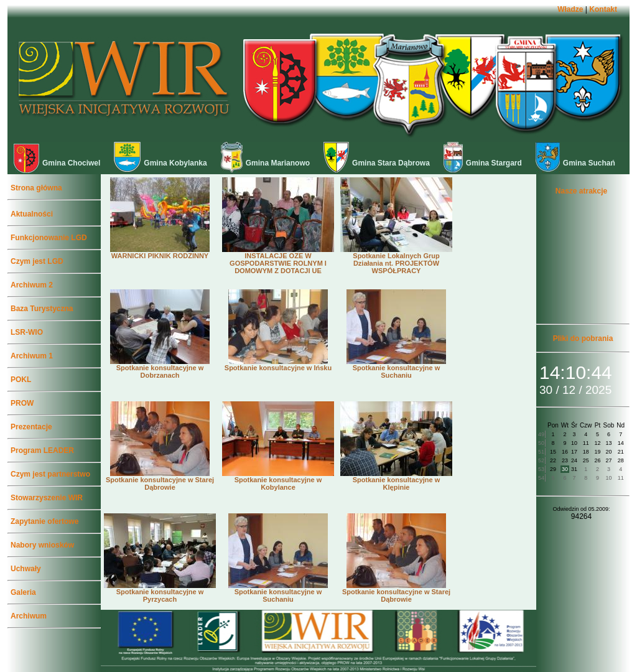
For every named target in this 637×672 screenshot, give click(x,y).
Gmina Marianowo (265, 163)
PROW (22, 403)
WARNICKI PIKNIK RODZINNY (160, 253)
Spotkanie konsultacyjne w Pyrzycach (160, 592)
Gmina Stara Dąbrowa (377, 163)
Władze (570, 9)
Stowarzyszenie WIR (47, 498)
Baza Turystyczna (42, 309)
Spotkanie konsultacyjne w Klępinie (396, 480)
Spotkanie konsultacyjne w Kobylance (278, 480)
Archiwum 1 (32, 356)
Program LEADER (42, 450)
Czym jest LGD (37, 261)
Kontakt (603, 9)
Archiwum (29, 616)
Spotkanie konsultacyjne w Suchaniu (396, 368)
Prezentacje (31, 427)
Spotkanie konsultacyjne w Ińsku (278, 365)
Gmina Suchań (575, 163)
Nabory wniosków (42, 545)
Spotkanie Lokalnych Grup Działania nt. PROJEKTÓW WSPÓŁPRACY (396, 260)
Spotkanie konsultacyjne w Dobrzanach (160, 368)
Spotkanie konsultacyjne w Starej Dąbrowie (160, 480)
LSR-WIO (27, 332)
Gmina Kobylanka (160, 163)
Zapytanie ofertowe (44, 521)
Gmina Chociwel (57, 163)
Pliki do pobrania (583, 338)
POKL (21, 380)
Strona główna (36, 188)
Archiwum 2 (32, 285)
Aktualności (32, 214)
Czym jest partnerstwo (50, 474)
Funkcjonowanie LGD (49, 238)
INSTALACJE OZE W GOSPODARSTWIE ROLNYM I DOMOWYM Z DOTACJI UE (278, 260)
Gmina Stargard (483, 163)
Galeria (23, 592)
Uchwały (26, 569)
